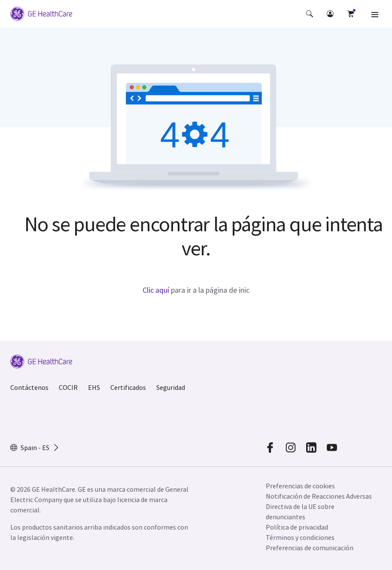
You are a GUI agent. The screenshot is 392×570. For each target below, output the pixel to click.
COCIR (68, 387)
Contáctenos (29, 387)
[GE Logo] (41, 15)
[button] (310, 14)
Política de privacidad (297, 527)
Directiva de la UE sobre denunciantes (300, 512)
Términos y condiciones (300, 537)
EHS (94, 387)
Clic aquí (156, 290)
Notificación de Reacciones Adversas (319, 496)
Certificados (128, 387)
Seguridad (171, 387)
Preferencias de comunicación (310, 548)
